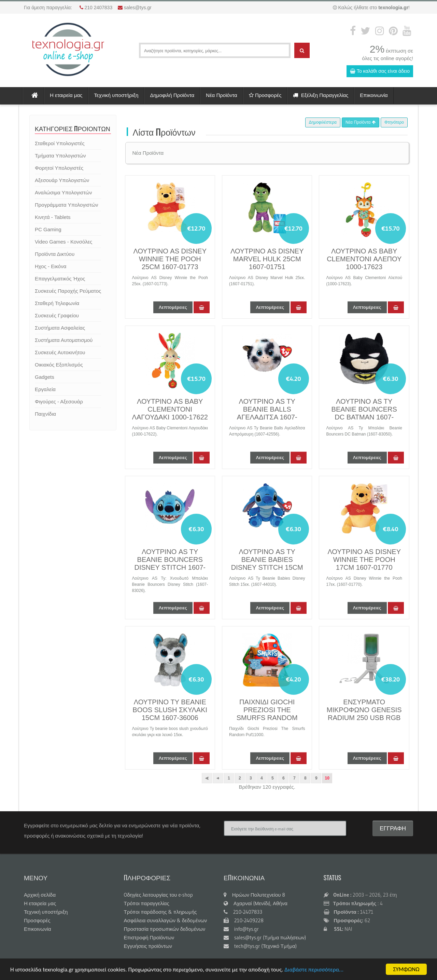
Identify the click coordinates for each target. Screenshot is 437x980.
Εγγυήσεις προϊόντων (148, 946)
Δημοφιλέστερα (323, 122)
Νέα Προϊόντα (222, 95)
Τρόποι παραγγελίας (147, 903)
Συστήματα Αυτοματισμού (64, 340)
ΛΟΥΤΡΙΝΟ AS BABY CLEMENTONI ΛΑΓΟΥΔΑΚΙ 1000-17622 (170, 409)
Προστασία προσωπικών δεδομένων (165, 929)
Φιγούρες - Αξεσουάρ (59, 402)
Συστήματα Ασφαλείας (60, 328)
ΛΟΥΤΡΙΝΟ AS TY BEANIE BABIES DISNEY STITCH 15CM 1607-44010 (267, 563)
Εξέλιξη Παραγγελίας (321, 95)
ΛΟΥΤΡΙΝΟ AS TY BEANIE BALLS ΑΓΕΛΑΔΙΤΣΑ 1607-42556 (267, 413)
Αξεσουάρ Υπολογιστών (62, 180)
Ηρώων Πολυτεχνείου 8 (254, 895)
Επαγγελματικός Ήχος (60, 279)
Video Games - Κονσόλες (64, 242)
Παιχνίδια (45, 414)
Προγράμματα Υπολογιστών (66, 205)
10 (327, 778)
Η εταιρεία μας (66, 95)
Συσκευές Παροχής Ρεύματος (68, 291)
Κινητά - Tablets (53, 217)
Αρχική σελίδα (40, 895)
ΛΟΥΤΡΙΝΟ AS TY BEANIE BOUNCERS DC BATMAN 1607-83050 (364, 413)
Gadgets (45, 377)
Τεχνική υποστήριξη (116, 95)
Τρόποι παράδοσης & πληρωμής (160, 912)
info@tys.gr (241, 929)
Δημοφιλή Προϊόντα (172, 95)
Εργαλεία (45, 389)
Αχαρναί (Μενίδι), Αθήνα (256, 903)
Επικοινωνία (374, 95)
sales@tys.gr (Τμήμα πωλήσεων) (265, 937)
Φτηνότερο (394, 122)
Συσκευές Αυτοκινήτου (60, 352)
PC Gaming (48, 229)
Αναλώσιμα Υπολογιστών (64, 192)
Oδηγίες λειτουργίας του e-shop (158, 895)
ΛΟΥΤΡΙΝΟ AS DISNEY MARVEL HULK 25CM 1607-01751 (267, 259)
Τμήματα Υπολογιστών (60, 156)
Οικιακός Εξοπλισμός (59, 365)
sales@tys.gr (138, 8)
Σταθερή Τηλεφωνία (57, 303)
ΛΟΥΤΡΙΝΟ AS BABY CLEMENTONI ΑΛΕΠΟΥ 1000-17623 (364, 259)
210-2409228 (244, 920)
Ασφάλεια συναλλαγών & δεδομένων (166, 920)
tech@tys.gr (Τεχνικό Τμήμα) (260, 946)
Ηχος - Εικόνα (51, 266)
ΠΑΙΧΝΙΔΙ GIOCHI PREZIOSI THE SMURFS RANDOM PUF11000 (267, 714)
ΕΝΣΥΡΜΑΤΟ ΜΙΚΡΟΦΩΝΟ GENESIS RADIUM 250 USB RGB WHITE (364, 714)
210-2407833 (243, 912)
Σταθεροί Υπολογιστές (60, 143)
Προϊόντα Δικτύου (55, 254)
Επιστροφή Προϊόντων (149, 937)
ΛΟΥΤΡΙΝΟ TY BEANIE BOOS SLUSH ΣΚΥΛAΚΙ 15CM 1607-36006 (170, 710)
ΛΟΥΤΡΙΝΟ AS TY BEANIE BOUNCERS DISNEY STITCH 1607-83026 (170, 563)
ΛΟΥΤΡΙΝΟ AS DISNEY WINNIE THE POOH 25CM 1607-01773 (170, 259)
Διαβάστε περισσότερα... (314, 970)
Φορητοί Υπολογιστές (59, 168)
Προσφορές (265, 95)
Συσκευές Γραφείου (57, 315)
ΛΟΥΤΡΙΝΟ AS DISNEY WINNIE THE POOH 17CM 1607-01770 (364, 560)
